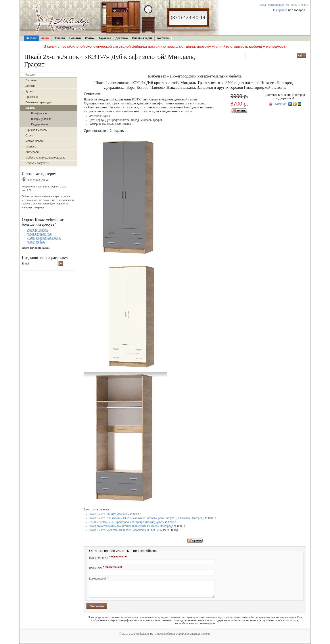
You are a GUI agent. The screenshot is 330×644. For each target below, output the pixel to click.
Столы (29, 136)
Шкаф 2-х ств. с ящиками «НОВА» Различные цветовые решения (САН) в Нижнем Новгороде (146, 518)
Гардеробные (39, 125)
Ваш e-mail (106, 568)
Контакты (292, 5)
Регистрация (276, 5)
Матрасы (31, 147)
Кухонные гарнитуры (39, 234)
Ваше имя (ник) (108, 557)
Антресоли (32, 152)
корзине (282, 10)
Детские (30, 86)
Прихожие (32, 97)
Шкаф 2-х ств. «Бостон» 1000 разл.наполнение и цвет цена (125, 530)
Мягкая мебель (35, 141)
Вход (263, 5)
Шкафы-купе (39, 113)
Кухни (29, 91)
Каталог (32, 38)
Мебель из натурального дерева (45, 158)
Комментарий (98, 578)
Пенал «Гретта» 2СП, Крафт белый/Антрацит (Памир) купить (126, 522)
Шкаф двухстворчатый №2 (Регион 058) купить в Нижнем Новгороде (131, 526)
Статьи (90, 38)
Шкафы (31, 108)
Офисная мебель (36, 130)
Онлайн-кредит (142, 38)
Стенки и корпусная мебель (44, 238)
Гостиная (31, 80)
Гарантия (105, 38)
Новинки (75, 38)
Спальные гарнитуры (38, 102)
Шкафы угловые (41, 119)
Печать (304, 5)
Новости (59, 38)
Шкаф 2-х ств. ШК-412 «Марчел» (109, 514)
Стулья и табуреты (37, 163)
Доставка (122, 38)
